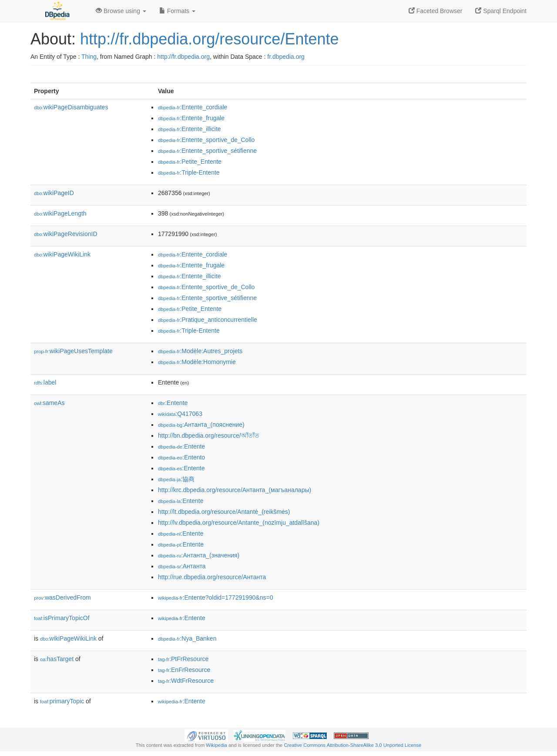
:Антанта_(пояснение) (201, 425)
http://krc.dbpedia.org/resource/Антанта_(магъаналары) (235, 490)
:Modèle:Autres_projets (200, 351)
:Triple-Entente (189, 172)
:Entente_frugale (191, 118)
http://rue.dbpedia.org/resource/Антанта (212, 577)
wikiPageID (54, 193)
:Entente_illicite (190, 129)
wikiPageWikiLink (62, 254)
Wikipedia (216, 745)
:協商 (176, 479)
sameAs (49, 403)
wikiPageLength (60, 213)
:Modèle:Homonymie (197, 362)
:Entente (173, 403)
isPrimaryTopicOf (62, 618)
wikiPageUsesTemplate (73, 351)
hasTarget (57, 659)
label (45, 382)
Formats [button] (177, 11)
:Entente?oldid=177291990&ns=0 (215, 597)
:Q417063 (180, 414)
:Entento (181, 457)
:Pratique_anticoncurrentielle (208, 320)
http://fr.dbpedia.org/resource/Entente (209, 39)
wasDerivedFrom (62, 597)
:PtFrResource (183, 659)
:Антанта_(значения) (199, 555)
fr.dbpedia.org (286, 57)
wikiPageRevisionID (66, 234)
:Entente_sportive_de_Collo (206, 140)
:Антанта (182, 566)
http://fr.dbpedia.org (183, 57)
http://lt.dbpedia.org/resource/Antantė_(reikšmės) (224, 512)
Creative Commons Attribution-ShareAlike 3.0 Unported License (352, 745)
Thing (89, 57)
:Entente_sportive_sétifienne (207, 151)
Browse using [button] (121, 11)
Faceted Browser (436, 11)
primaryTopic (62, 701)
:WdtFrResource (186, 681)
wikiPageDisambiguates (71, 107)
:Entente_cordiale (193, 107)
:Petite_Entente (190, 162)
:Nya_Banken (187, 638)
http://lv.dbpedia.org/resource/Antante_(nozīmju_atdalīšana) (239, 523)
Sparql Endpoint (501, 11)
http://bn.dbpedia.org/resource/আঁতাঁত (209, 435)
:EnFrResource (184, 670)
